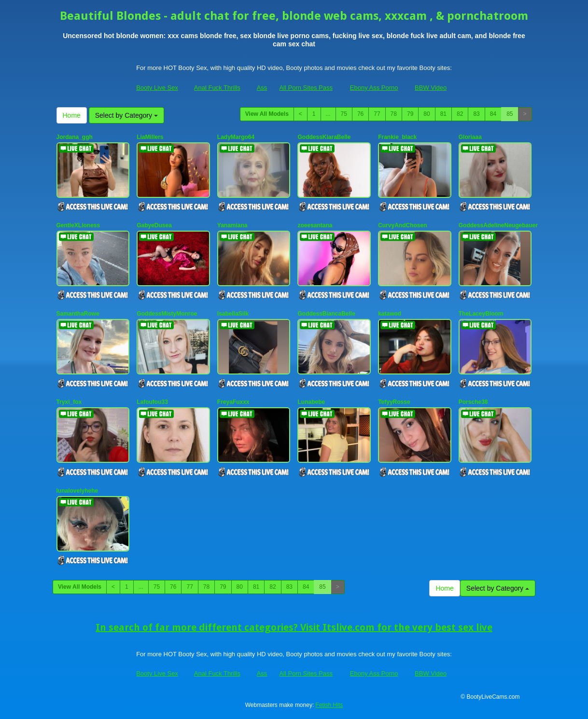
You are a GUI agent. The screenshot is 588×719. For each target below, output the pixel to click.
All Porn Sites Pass (306, 88)
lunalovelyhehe (77, 491)
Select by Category (126, 115)
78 (394, 114)
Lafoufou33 (152, 402)
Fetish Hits (329, 705)
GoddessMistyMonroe (167, 314)
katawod (390, 314)
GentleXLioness (78, 225)
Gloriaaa (470, 137)
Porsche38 (473, 402)
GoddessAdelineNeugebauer (498, 225)
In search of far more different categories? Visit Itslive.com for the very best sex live (294, 627)
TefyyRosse (394, 402)
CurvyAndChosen (402, 225)
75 (344, 114)
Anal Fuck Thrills (217, 88)
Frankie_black (397, 137)
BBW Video (431, 88)
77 (377, 114)
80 (427, 114)
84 (493, 114)
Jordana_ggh (75, 137)
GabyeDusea (154, 225)
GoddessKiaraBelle (324, 137)
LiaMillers (150, 137)
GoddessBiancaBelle (326, 314)
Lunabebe (311, 402)
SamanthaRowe (78, 314)
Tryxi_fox (69, 402)
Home (72, 115)
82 (460, 114)
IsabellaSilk (233, 314)
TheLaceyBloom (481, 314)
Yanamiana (232, 225)
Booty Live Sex (157, 88)
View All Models (267, 114)
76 (360, 114)
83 (476, 114)
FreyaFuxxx (233, 402)
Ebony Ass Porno (374, 88)
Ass (262, 88)
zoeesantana (315, 225)
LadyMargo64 (236, 137)
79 (410, 114)
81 (443, 114)
